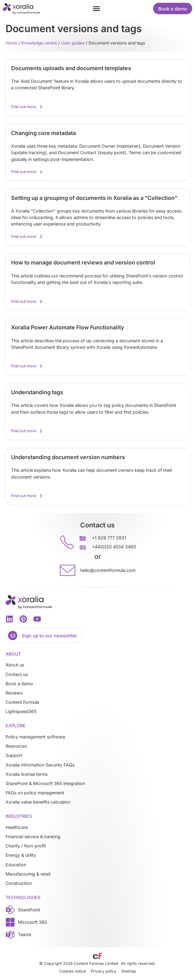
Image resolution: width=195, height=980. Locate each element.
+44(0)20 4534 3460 (114, 547)
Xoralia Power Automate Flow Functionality (68, 327)
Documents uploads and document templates (71, 68)
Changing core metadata (44, 133)
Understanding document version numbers (68, 457)
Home (11, 43)
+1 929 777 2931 (109, 538)
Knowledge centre (39, 43)
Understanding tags (37, 392)
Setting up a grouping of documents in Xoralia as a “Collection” (94, 198)
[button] (97, 9)
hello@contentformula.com (108, 570)
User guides (73, 43)
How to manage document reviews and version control (83, 262)
